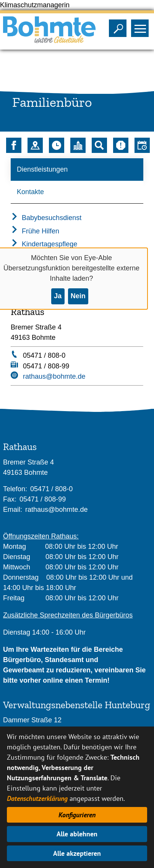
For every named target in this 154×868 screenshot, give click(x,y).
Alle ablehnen (77, 834)
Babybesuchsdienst (46, 218)
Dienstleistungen (42, 169)
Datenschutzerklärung (37, 798)
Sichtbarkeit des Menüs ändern (142, 26)
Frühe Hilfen (35, 231)
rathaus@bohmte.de (54, 376)
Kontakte (30, 192)
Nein (78, 296)
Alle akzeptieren (77, 853)
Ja (58, 296)
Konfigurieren (77, 815)
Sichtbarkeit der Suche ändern (119, 26)
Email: (13, 510)
